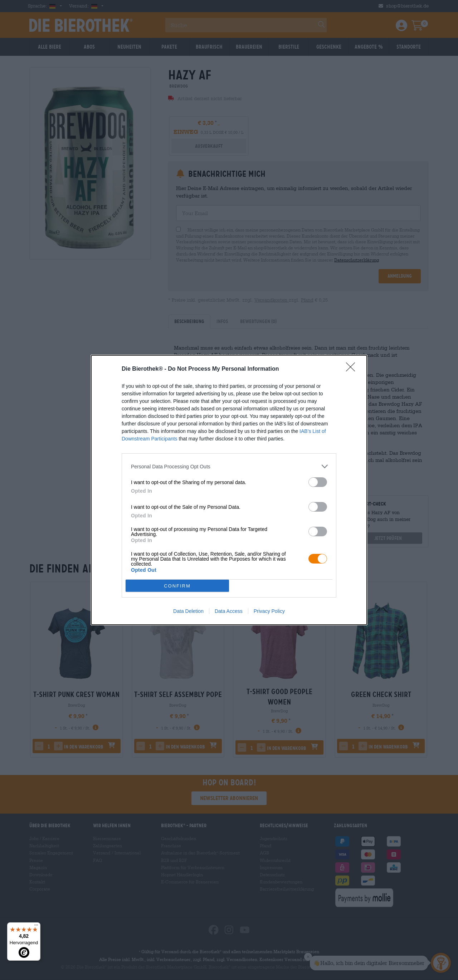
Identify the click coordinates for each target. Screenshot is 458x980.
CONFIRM (177, 586)
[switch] (318, 482)
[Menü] (36, 927)
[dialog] (229, 490)
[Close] (353, 369)
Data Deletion (188, 611)
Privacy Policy (269, 611)
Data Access (229, 611)
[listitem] (229, 466)
